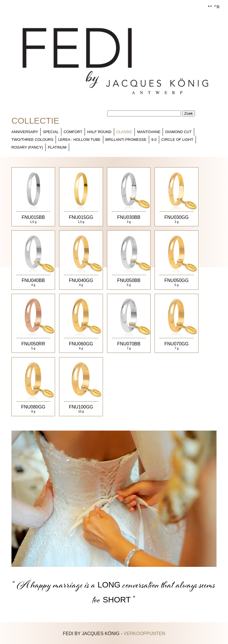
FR (217, 7)
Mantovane (149, 132)
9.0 (154, 140)
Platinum (57, 147)
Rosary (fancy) (27, 147)
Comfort (73, 132)
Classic (124, 132)
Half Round (99, 132)
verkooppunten (144, 634)
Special (51, 132)
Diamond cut (178, 132)
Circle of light (177, 140)
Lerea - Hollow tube (79, 140)
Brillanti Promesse (126, 140)
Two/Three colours (32, 140)
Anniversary (25, 132)
